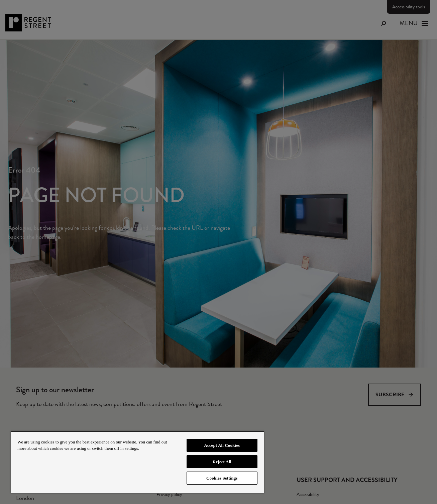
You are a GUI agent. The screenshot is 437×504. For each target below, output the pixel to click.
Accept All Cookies (222, 445)
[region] (137, 462)
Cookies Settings (222, 478)
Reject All (222, 462)
